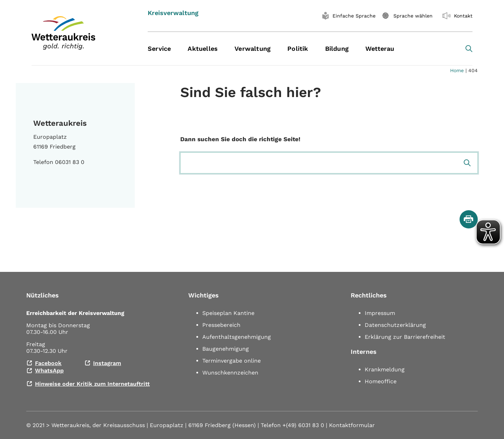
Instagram (107, 363)
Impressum (380, 313)
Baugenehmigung (226, 349)
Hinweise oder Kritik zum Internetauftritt (92, 384)
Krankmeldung (385, 369)
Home (457, 70)
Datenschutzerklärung (395, 325)
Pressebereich (221, 325)
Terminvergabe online (232, 361)
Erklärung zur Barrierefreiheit (405, 337)
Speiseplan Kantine (228, 313)
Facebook (48, 363)
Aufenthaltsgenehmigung (237, 337)
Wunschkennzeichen (230, 373)
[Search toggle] (469, 49)
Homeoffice (381, 381)
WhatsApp (49, 371)
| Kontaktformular (350, 425)
